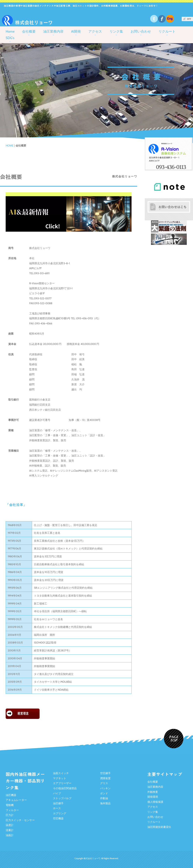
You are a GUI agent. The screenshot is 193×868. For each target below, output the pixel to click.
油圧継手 (58, 803)
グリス (104, 783)
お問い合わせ (141, 31)
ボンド (104, 793)
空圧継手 (105, 773)
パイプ (57, 793)
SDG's (10, 38)
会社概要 (29, 31)
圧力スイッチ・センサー (20, 820)
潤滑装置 (105, 778)
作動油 (104, 798)
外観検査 (153, 792)
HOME (10, 146)
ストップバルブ (62, 798)
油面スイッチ (61, 773)
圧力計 (10, 815)
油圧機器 (11, 795)
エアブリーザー (62, 783)
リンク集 (116, 31)
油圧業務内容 (53, 31)
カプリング (60, 813)
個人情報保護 (155, 802)
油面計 (10, 835)
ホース (57, 808)
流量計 (10, 830)
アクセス (95, 31)
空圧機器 (58, 818)
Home (10, 31)
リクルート (167, 31)
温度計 (10, 825)
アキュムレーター (16, 800)
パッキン (105, 788)
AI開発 (76, 31)
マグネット (60, 778)
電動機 (10, 805)
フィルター (12, 810)
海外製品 (105, 803)
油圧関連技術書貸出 (159, 827)
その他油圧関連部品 (65, 788)
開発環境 (153, 797)
